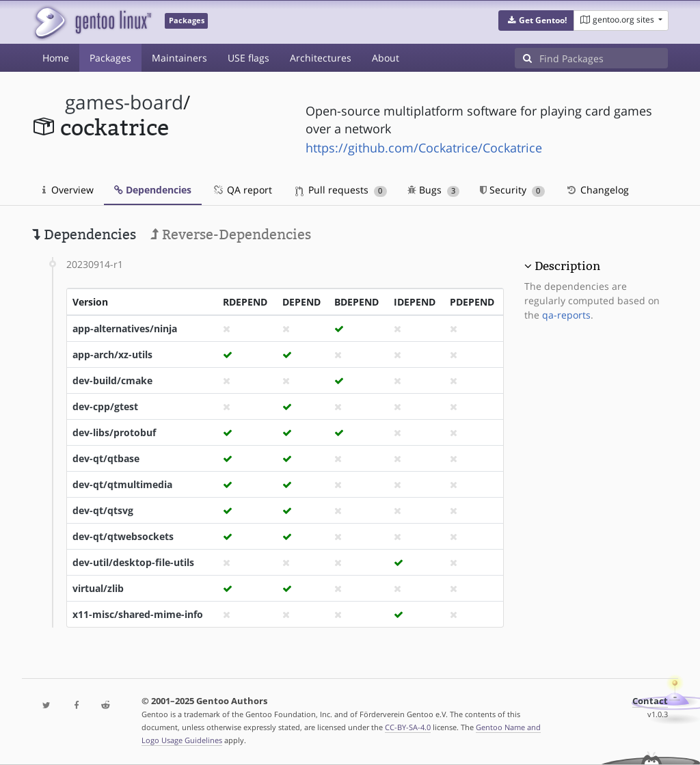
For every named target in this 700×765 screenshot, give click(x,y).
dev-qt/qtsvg (103, 510)
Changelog (597, 190)
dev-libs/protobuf (114, 432)
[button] (536, 21)
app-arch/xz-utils (112, 354)
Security (512, 190)
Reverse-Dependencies (231, 234)
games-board (124, 102)
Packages (110, 58)
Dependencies (153, 190)
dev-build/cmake (112, 380)
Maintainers (179, 58)
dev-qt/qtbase (106, 458)
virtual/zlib (98, 588)
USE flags (248, 58)
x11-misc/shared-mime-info (138, 614)
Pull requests (341, 190)
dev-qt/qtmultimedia (122, 484)
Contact (650, 701)
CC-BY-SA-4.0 (408, 727)
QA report (242, 190)
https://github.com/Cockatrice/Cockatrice (424, 148)
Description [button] (567, 266)
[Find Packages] (604, 58)
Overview (68, 190)
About (386, 58)
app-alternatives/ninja (125, 328)
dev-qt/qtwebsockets (123, 536)
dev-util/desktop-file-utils (133, 562)
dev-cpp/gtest (105, 406)
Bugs (434, 190)
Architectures (321, 58)
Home (56, 58)
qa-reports (566, 315)
